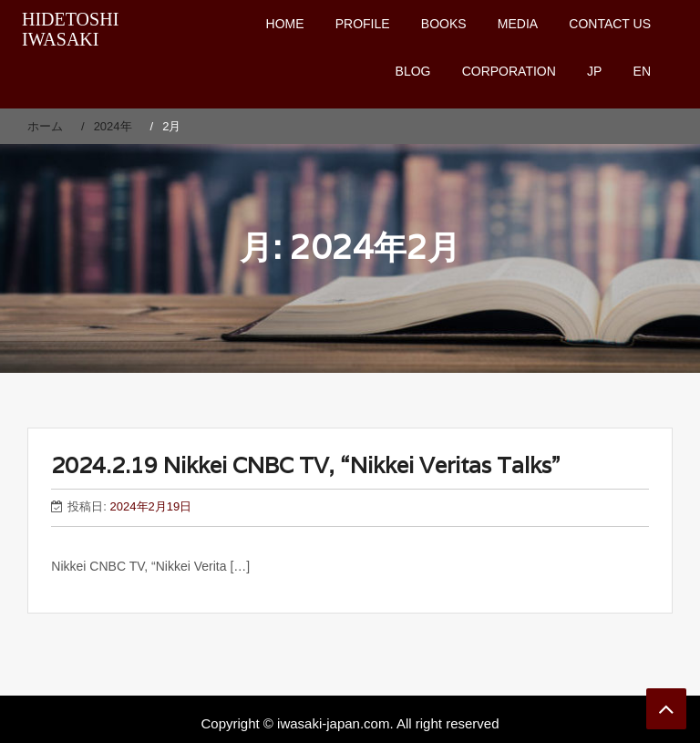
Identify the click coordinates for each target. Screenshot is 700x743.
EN (642, 71)
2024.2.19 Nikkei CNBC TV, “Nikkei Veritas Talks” (305, 465)
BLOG (413, 71)
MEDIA (518, 24)
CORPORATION (509, 71)
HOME (285, 24)
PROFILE (363, 24)
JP (594, 71)
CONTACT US (610, 24)
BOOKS (444, 24)
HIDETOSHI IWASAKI (70, 29)
